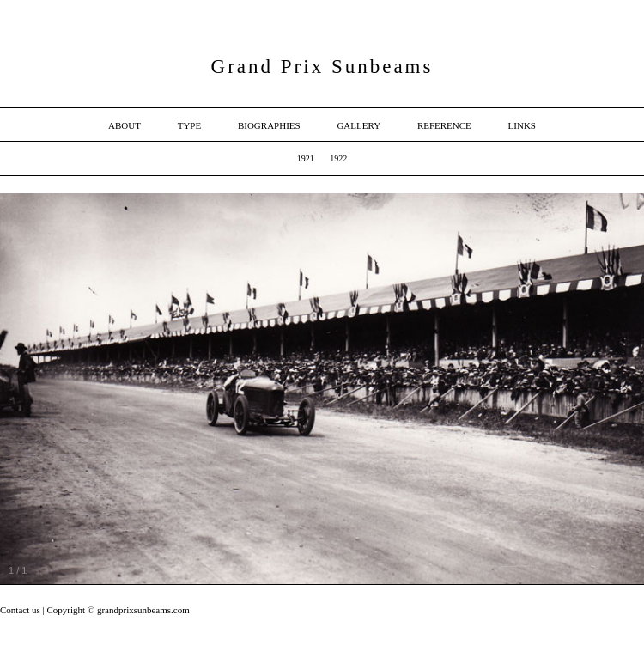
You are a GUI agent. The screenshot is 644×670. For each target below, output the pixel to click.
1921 (306, 158)
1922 (338, 158)
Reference (444, 125)
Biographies (269, 125)
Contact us (21, 610)
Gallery (358, 125)
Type (190, 125)
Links (522, 125)
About (125, 125)
